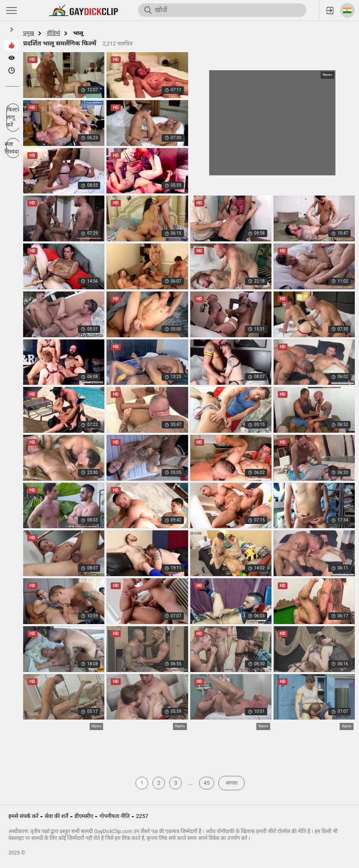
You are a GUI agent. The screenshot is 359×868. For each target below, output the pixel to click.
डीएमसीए (84, 816)
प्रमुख (29, 33)
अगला (231, 783)
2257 (142, 816)
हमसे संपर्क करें (23, 816)
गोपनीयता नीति (114, 816)
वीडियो (53, 33)
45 (207, 783)
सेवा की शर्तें (56, 816)
